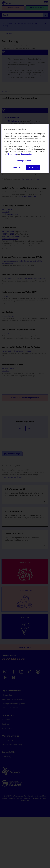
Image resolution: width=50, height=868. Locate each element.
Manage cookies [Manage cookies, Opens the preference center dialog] (24, 161)
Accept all (33, 167)
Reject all (17, 167)
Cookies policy (26, 154)
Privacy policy (12, 154)
